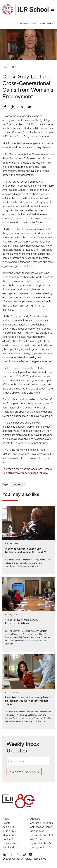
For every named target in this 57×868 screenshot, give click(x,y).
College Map (37, 831)
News (34, 23)
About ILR (8, 827)
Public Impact (47, 23)
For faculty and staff (41, 835)
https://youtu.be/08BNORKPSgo (28, 473)
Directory (35, 819)
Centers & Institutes (41, 823)
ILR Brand (8, 847)
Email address (16, 761)
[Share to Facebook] (5, 107)
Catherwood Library (41, 827)
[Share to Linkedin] (21, 107)
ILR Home (24, 23)
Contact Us (9, 839)
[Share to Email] (29, 107)
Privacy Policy (10, 843)
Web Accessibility (40, 839)
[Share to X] (13, 107)
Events (6, 823)
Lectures (18, 485)
